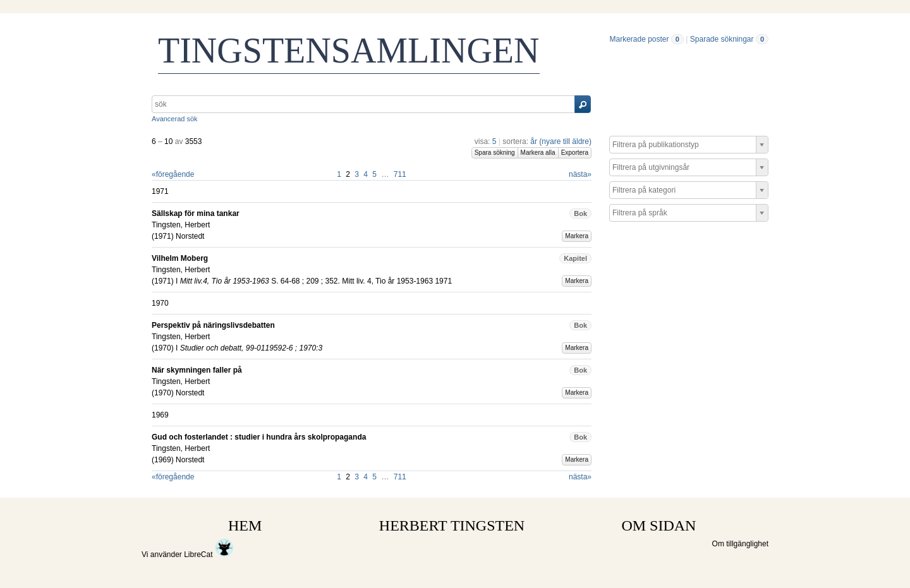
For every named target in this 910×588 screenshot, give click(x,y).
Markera (577, 236)
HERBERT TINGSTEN (452, 525)
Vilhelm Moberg (180, 258)
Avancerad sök (175, 119)
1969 (163, 460)
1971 (163, 236)
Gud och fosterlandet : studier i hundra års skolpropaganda (259, 437)
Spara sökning (495, 153)
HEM (245, 525)
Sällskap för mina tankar (196, 213)
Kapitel (575, 258)
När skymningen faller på (197, 370)
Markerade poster (639, 39)
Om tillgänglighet (740, 544)
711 (400, 174)
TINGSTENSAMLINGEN (349, 51)
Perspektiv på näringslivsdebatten (213, 325)
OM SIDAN (658, 525)
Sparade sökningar (722, 39)
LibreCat (209, 555)
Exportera (575, 153)
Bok (580, 213)
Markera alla (538, 153)
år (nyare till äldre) (561, 141)
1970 (163, 348)
